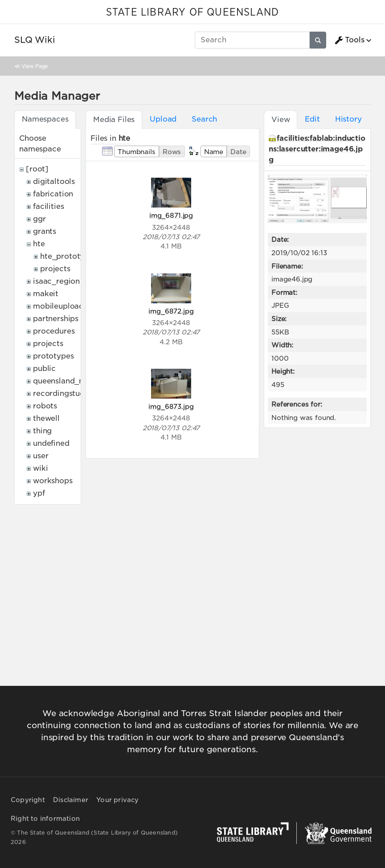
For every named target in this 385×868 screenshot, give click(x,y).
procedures (54, 331)
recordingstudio (62, 393)
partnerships (56, 319)
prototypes (53, 356)
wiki (40, 468)
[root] (37, 169)
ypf (39, 493)
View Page (35, 66)
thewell (46, 418)
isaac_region (56, 281)
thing (42, 431)
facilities (48, 206)
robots (45, 406)
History (348, 119)
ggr (39, 219)
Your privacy (117, 800)
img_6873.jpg (171, 406)
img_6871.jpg (171, 215)
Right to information (45, 819)
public (44, 369)
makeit (46, 294)
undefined (51, 443)
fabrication (53, 194)
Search (204, 119)
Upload (163, 119)
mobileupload (58, 306)
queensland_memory (71, 381)
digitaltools (54, 181)
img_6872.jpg (171, 311)
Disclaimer (71, 800)
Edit (312, 119)
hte (39, 244)
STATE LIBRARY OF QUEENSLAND (192, 12)
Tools (349, 40)
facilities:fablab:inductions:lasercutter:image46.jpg (317, 149)
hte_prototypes (69, 256)
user (41, 456)
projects (55, 269)
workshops (53, 481)
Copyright (28, 800)
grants (45, 231)
